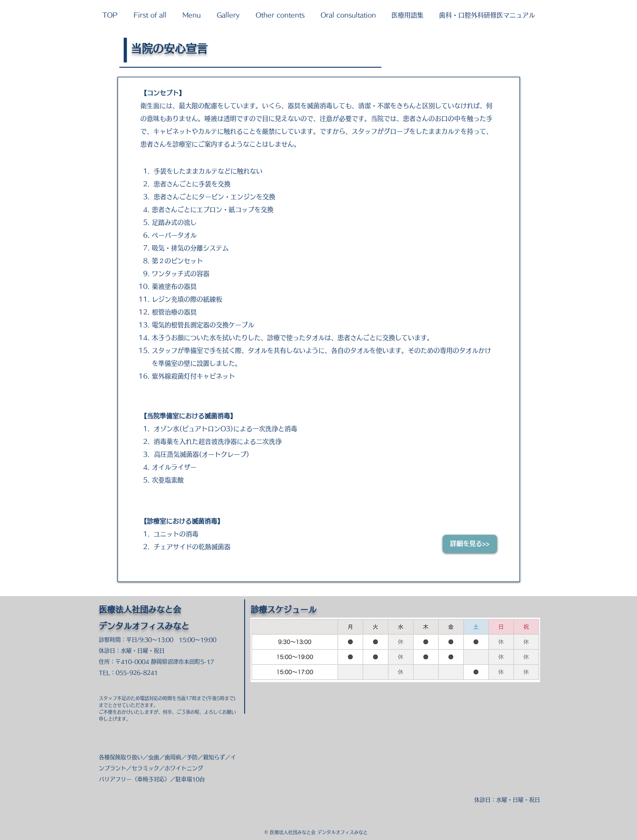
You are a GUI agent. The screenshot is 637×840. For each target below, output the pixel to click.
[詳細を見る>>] (470, 544)
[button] (150, 15)
